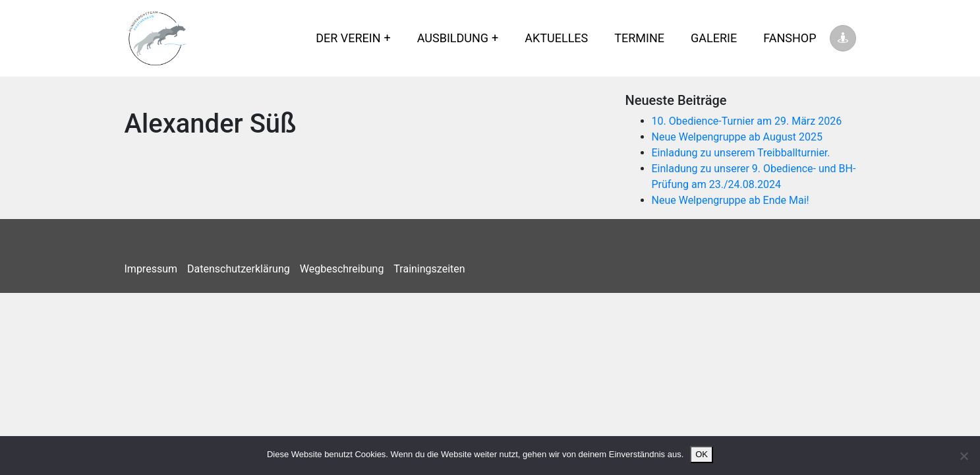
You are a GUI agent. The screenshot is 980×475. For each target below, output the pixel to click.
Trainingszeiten (429, 269)
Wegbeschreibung (342, 269)
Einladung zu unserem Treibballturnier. (741, 153)
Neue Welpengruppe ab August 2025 (737, 137)
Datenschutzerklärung (239, 269)
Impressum (151, 269)
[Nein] (964, 456)
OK (702, 454)
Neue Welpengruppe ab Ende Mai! (731, 200)
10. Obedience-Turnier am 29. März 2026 (747, 121)
